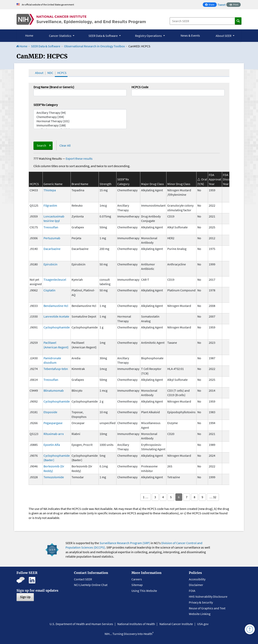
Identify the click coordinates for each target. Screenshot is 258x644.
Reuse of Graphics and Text (207, 608)
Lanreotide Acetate (56, 316)
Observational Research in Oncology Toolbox (94, 46)
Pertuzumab (52, 238)
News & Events (190, 35)
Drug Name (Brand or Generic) (54, 87)
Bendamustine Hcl (56, 306)
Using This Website (144, 591)
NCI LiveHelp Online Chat (91, 585)
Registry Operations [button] (149, 36)
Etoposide (50, 412)
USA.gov (203, 624)
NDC (50, 73)
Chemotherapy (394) (80, 117)
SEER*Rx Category (46, 105)
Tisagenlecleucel (55, 280)
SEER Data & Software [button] (103, 36)
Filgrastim (50, 205)
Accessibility (197, 579)
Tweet (222, 5)
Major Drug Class (152, 184)
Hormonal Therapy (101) (80, 121)
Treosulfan (51, 227)
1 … (146, 497)
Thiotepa (50, 190)
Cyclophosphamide (57, 327)
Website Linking (200, 614)
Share (211, 5)
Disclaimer (196, 585)
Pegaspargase (53, 423)
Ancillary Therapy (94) (80, 113)
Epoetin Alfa (52, 445)
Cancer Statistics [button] (60, 36)
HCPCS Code (140, 87)
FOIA (192, 591)
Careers (137, 579)
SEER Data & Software (46, 46)
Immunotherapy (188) (80, 125)
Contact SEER (83, 579)
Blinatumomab (54, 390)
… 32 (213, 497)
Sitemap (137, 585)
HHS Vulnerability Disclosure (208, 596)
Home (29, 35)
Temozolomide (54, 477)
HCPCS (62, 73)
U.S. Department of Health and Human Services (81, 624)
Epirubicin (50, 264)
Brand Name (80, 184)
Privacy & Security (201, 602)
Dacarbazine (52, 249)
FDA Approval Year (215, 179)
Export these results (79, 158)
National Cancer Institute (176, 624)
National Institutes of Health (136, 624)
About (39, 73)
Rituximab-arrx (54, 434)
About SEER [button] (224, 36)
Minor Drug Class (179, 184)
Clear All (65, 145)
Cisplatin (49, 290)
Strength (106, 184)
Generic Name (53, 184)
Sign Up (25, 597)
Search (41, 145)
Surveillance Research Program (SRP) (125, 543)
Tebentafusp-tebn (56, 369)
